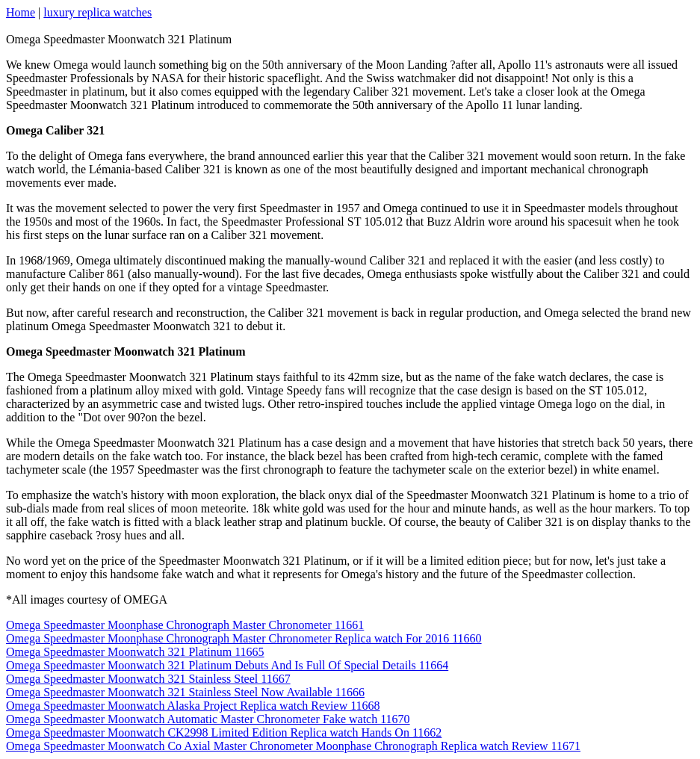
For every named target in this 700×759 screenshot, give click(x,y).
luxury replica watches (97, 12)
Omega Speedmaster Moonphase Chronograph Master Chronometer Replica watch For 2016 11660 (244, 638)
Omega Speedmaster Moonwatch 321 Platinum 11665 (135, 652)
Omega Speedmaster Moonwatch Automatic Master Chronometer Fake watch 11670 (208, 719)
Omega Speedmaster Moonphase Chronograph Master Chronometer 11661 (185, 625)
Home (21, 12)
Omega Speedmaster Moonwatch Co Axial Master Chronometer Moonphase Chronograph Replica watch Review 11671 (293, 746)
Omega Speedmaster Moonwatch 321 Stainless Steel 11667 (148, 679)
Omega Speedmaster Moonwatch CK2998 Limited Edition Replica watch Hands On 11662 (224, 732)
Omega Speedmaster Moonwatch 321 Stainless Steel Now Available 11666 (185, 692)
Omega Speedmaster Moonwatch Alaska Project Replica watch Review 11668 (193, 706)
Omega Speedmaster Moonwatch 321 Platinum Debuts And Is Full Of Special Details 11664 (227, 665)
